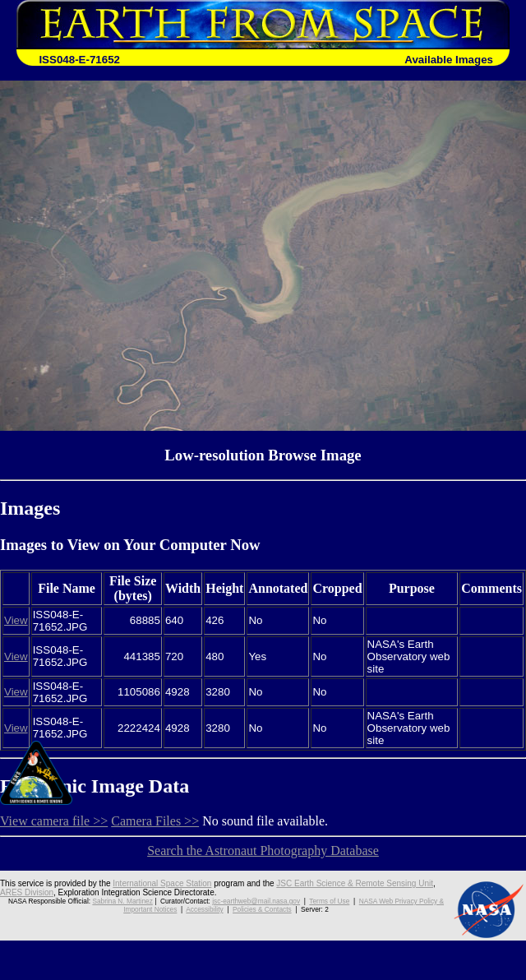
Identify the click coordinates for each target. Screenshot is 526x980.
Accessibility (204, 909)
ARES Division (27, 892)
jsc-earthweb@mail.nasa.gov (256, 901)
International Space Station (162, 883)
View (16, 620)
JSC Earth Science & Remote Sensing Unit (355, 883)
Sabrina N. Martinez (122, 901)
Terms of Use (329, 901)
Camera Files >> (155, 821)
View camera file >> (54, 821)
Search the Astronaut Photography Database (263, 851)
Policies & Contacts (262, 909)
